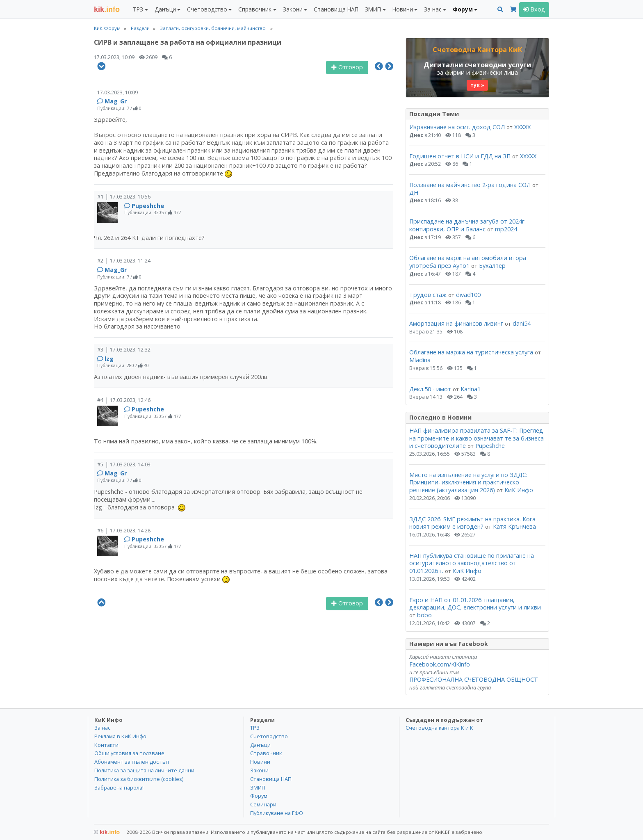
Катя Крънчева (514, 526)
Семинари (263, 804)
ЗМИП (258, 787)
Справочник (266, 753)
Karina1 (471, 389)
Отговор (347, 67)
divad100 (468, 295)
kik (107, 832)
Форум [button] (463, 9)
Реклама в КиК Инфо (120, 736)
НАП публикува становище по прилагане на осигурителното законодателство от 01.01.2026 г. (472, 563)
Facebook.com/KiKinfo (440, 664)
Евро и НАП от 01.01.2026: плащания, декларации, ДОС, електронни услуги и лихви (475, 604)
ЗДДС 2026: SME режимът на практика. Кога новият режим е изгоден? (472, 523)
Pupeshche (148, 206)
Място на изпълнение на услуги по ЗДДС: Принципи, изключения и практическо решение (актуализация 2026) (468, 482)
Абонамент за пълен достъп (132, 762)
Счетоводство (269, 736)
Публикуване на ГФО (277, 813)
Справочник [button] (255, 9)
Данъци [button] (165, 9)
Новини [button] (403, 9)
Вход (534, 9)
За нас (102, 728)
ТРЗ (255, 728)
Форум (259, 796)
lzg (109, 359)
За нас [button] (433, 9)
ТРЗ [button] (138, 9)
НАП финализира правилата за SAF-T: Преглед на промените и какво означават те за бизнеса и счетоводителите (477, 438)
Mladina (420, 360)
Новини (260, 762)
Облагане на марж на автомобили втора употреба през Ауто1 (468, 262)
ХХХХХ (522, 127)
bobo (424, 615)
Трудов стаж (428, 295)
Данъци (260, 745)
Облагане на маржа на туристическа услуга (471, 352)
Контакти (106, 745)
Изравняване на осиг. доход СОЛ (457, 127)
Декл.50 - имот (430, 389)
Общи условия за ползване (129, 753)
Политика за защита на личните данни (144, 770)
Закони (259, 770)
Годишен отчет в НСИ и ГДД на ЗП (461, 156)
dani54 (522, 323)
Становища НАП (336, 9)
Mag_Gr (116, 101)
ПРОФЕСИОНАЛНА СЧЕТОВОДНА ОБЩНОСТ (474, 679)
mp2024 (506, 229)
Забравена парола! (119, 787)
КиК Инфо (519, 490)
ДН (414, 193)
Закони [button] (293, 9)
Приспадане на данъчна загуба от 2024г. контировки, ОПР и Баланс (467, 225)
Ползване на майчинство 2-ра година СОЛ (470, 185)
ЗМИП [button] (373, 9)
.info (107, 9)
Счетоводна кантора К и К (439, 728)
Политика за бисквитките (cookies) (139, 779)
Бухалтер (492, 266)
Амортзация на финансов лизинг (456, 323)
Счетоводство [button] (207, 9)
